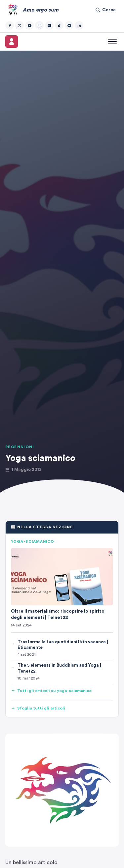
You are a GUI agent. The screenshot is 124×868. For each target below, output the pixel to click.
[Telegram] (49, 25)
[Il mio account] (12, 42)
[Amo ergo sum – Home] (32, 10)
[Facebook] (10, 25)
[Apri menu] (112, 42)
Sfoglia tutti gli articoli (38, 708)
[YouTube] (29, 25)
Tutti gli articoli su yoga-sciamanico (51, 691)
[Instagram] (39, 25)
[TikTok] (59, 25)
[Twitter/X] (20, 25)
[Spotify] (69, 25)
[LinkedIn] (79, 25)
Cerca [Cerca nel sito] (105, 10)
